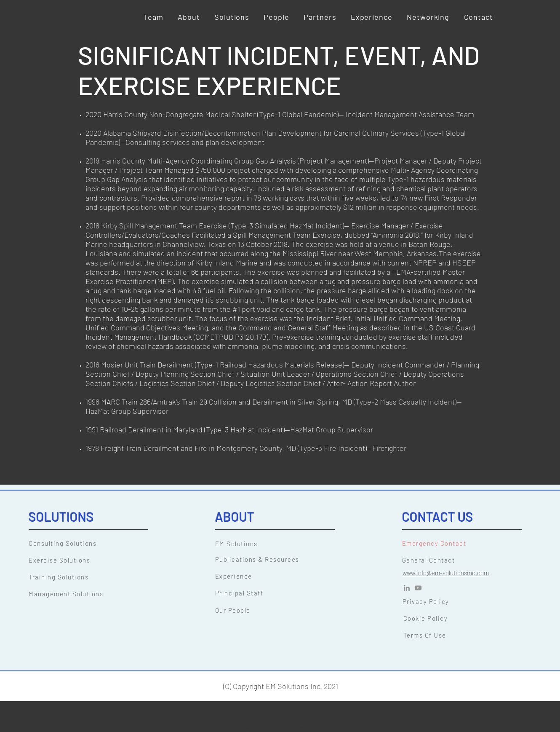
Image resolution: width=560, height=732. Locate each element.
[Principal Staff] (281, 593)
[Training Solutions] (95, 577)
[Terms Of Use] (469, 635)
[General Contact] (468, 560)
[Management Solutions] (95, 594)
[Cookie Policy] (469, 618)
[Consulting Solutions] (95, 543)
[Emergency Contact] (468, 543)
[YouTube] (418, 588)
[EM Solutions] (281, 544)
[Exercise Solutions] (95, 560)
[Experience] (281, 576)
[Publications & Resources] (281, 559)
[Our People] (281, 610)
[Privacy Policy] (469, 601)
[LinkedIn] (407, 588)
